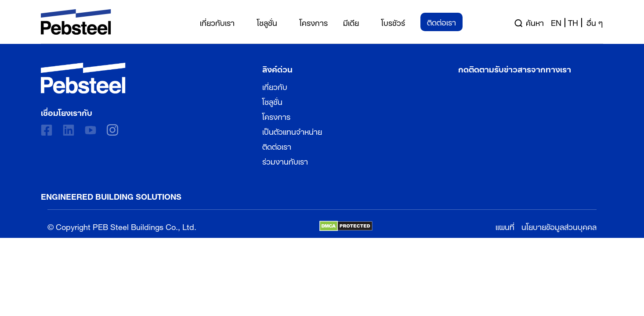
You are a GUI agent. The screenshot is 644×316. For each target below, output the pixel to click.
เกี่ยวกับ (275, 86)
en (556, 22)
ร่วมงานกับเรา (285, 161)
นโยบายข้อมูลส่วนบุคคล (559, 226)
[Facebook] (47, 130)
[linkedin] (69, 130)
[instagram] (112, 130)
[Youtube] (90, 130)
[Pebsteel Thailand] (83, 78)
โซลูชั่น (272, 101)
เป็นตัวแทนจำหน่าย (292, 131)
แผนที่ (505, 226)
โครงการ (276, 116)
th (573, 22)
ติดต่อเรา (277, 146)
